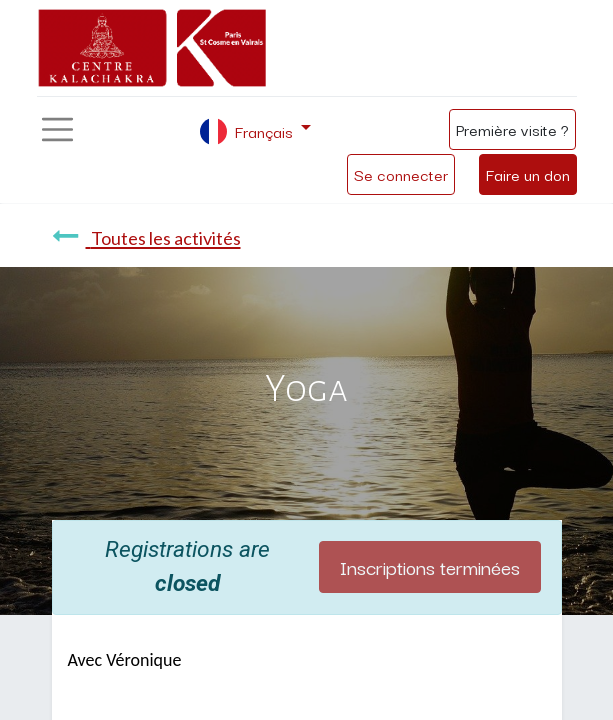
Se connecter (401, 174)
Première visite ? (512, 129)
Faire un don (528, 174)
